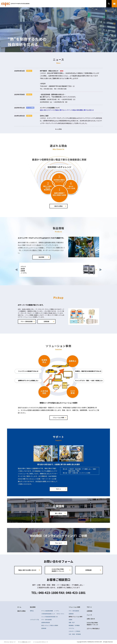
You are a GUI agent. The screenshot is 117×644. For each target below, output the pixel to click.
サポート (87, 4)
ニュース (101, 4)
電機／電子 (72, 622)
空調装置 (46, 321)
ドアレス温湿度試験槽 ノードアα (50, 611)
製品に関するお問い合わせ (27, 570)
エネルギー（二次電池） (75, 631)
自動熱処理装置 (46, 622)
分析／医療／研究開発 (75, 634)
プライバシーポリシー (9, 642)
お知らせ (29, 71)
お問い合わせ (91, 619)
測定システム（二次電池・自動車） (50, 625)
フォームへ (59, 543)
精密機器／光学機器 (74, 625)
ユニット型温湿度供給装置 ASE (50, 617)
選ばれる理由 (60, 4)
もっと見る (59, 129)
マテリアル (71, 628)
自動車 (71, 620)
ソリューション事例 (77, 4)
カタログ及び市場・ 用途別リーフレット (58, 570)
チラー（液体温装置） (27, 321)
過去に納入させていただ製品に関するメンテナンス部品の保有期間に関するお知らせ (67, 110)
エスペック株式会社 (93, 628)
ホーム (19, 607)
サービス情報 (30, 108)
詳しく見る (58, 513)
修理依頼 (89, 570)
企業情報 (94, 4)
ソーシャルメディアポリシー (40, 642)
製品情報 (68, 4)
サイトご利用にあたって (24, 642)
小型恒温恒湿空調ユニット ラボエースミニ (53, 614)
